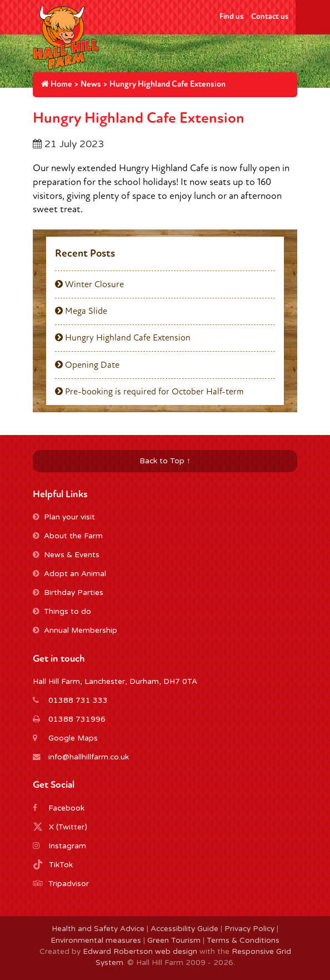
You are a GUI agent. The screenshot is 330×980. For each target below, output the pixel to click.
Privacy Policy (249, 929)
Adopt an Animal (69, 574)
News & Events (66, 555)
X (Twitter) (68, 827)
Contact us (270, 16)
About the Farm (68, 536)
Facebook (66, 808)
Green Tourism (174, 941)
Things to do (62, 612)
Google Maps (73, 738)
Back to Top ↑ (165, 461)
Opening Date (87, 365)
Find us (231, 16)
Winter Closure (89, 284)
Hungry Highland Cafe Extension (123, 338)
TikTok (61, 865)
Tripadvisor (69, 884)
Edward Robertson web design (140, 952)
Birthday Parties (68, 593)
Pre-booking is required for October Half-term (149, 392)
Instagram (67, 846)
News (91, 84)
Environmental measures (96, 941)
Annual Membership (75, 631)
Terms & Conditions (243, 941)
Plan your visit (64, 517)
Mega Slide (81, 311)
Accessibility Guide (184, 929)
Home (57, 84)
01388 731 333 (78, 701)
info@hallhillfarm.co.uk (89, 757)
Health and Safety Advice (98, 929)
